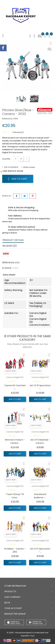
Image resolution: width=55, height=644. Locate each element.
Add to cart (18, 179)
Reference (8, 263)
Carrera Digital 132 (15, 377)
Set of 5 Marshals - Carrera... (40, 441)
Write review (29, 167)
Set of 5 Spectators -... (40, 550)
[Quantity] (16, 159)
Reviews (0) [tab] (10, 246)
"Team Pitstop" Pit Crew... (15, 496)
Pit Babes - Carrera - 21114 (15, 550)
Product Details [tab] (13, 240)
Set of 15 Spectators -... (40, 387)
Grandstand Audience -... (40, 496)
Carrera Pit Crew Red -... (15, 387)
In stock (7, 268)
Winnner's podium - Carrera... (15, 441)
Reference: (7, 119)
